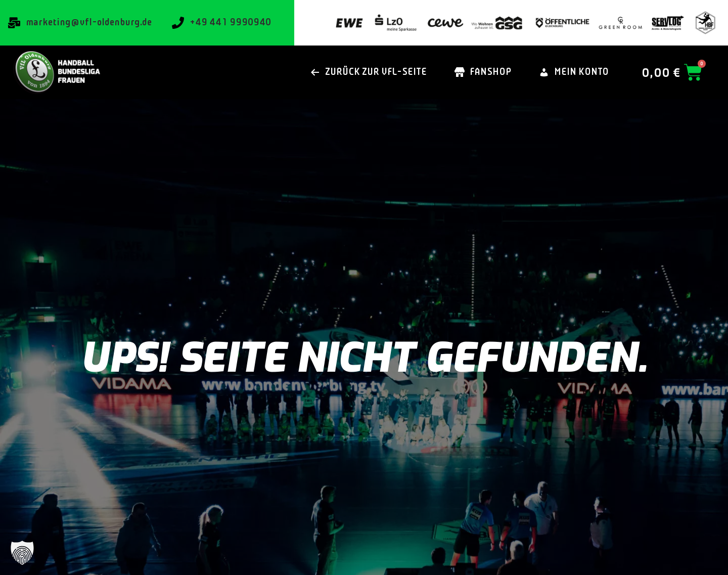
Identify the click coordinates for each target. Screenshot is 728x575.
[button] (22, 553)
